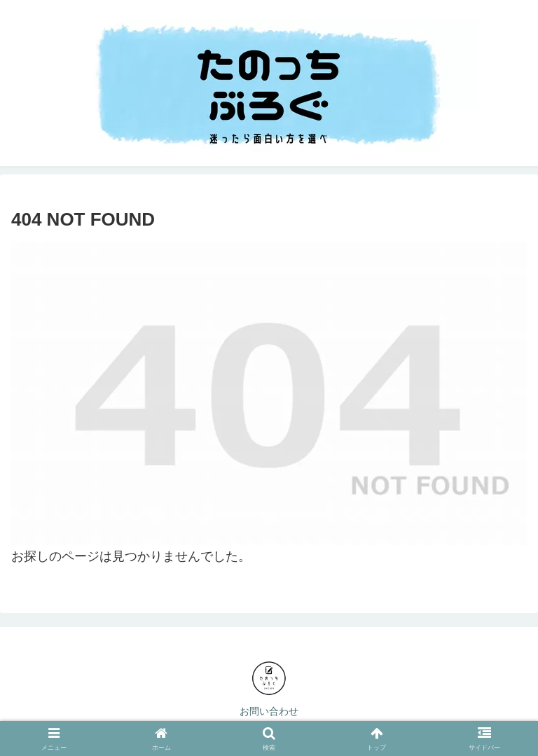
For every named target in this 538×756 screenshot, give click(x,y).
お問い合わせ (269, 711)
